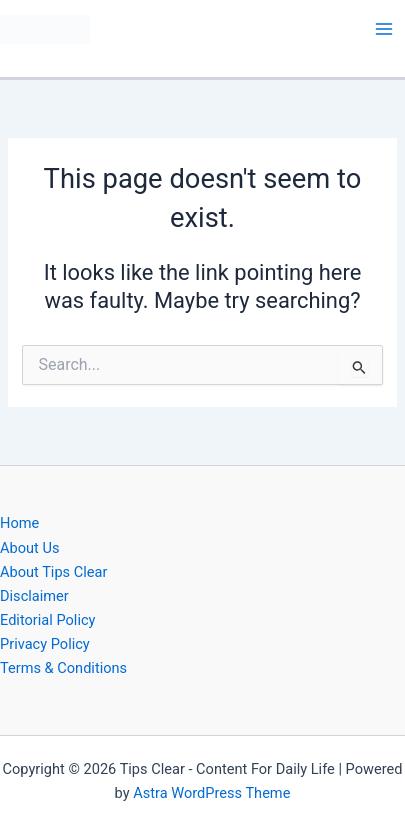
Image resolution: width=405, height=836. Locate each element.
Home (19, 523)
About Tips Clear (53, 572)
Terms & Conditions (63, 668)
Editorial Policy (47, 620)
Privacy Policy (45, 644)
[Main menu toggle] (384, 29)
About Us (29, 548)
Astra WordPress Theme (211, 793)
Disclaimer (34, 596)
